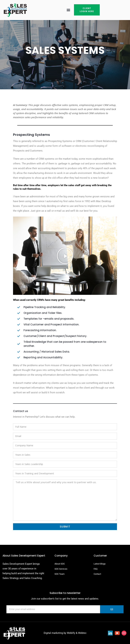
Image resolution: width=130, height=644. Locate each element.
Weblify (71, 633)
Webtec (82, 633)
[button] (68, 10)
